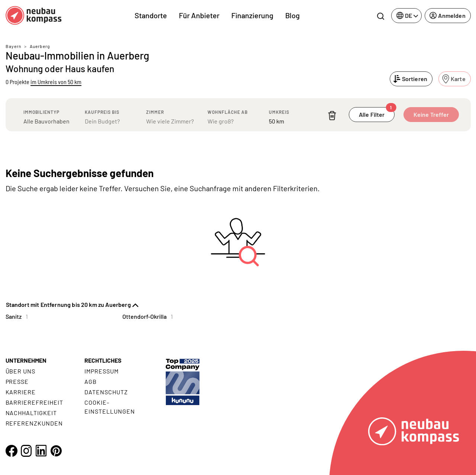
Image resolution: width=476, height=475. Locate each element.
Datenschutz (106, 392)
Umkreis (279, 112)
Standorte (151, 15)
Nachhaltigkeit (31, 413)
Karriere (21, 392)
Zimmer (155, 112)
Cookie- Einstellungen (110, 407)
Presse (17, 381)
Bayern (13, 46)
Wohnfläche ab (228, 112)
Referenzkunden (34, 423)
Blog (292, 15)
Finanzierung (252, 15)
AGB (91, 381)
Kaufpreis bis (102, 112)
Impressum (102, 371)
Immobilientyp (41, 112)
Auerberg (40, 46)
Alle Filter (377, 113)
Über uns (21, 371)
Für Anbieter (199, 15)
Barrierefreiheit (34, 402)
